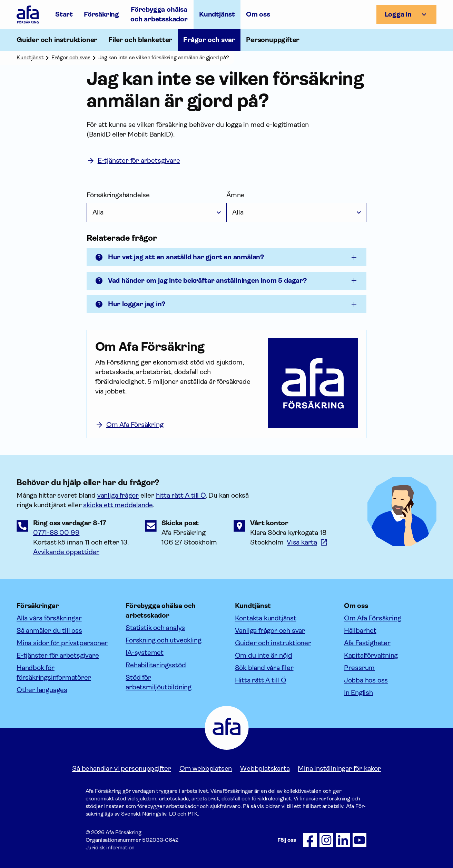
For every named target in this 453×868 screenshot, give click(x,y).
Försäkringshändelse (118, 195)
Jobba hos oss (366, 680)
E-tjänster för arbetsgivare (58, 655)
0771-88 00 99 (56, 533)
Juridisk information (110, 847)
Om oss (258, 14)
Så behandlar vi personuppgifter (122, 769)
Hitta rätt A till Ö (261, 680)
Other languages (42, 690)
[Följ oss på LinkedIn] (343, 840)
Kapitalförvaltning (371, 655)
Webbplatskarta (265, 769)
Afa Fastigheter (367, 643)
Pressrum (359, 668)
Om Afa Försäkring (373, 618)
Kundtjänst (217, 14)
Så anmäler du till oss (49, 631)
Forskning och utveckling (163, 640)
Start (64, 14)
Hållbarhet (360, 631)
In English (358, 693)
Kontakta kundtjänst (266, 618)
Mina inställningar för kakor (339, 769)
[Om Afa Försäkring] (177, 347)
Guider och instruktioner (273, 643)
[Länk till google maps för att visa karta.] (307, 542)
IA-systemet (145, 653)
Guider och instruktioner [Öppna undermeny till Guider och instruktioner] (57, 40)
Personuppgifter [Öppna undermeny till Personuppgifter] (273, 40)
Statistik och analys (155, 628)
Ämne (235, 195)
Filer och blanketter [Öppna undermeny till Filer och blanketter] (140, 40)
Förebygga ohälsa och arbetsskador (159, 14)
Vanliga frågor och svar (270, 631)
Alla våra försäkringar (49, 618)
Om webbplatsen (206, 769)
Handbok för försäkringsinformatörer (54, 673)
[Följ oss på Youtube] (360, 840)
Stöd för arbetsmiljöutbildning (159, 682)
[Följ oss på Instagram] (326, 840)
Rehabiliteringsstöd (156, 665)
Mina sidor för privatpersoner (62, 643)
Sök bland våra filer (264, 668)
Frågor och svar (209, 40)
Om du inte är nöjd (264, 655)
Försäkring (101, 14)
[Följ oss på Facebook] (310, 840)
